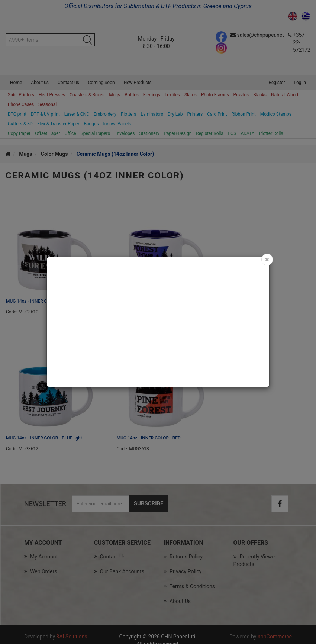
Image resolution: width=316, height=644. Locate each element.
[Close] (267, 260)
